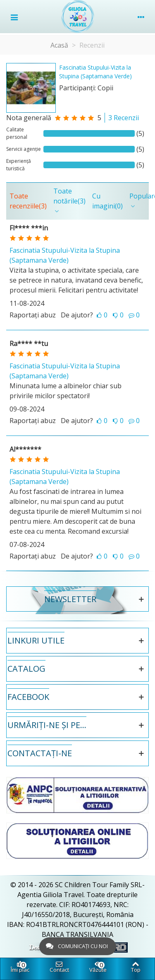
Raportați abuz (33, 315)
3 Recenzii (124, 118)
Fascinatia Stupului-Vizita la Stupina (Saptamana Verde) (95, 72)
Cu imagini (107, 201)
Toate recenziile (28, 201)
